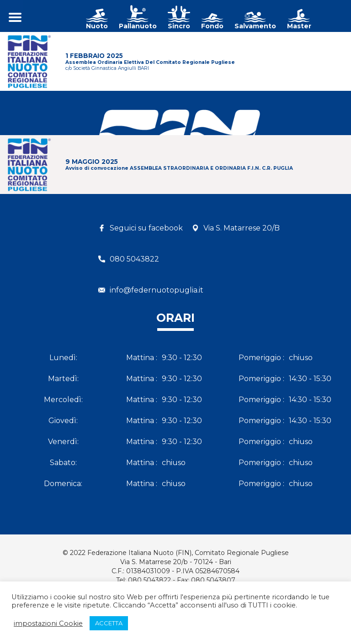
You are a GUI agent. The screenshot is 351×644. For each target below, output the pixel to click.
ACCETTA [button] (109, 623)
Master (299, 26)
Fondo (212, 26)
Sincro (179, 26)
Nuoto (97, 26)
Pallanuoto (138, 26)
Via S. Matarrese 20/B (242, 228)
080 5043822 (134, 259)
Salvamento (255, 26)
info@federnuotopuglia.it (157, 290)
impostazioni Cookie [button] (48, 623)
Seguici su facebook (146, 228)
